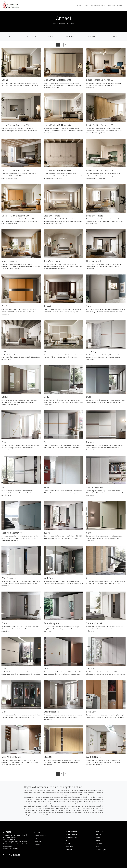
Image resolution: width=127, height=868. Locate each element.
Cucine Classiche (71, 834)
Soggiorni (99, 831)
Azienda (78, 5)
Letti (67, 840)
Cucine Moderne (71, 831)
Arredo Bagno (101, 849)
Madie (98, 846)
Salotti (98, 834)
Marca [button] (12, 36)
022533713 (10, 846)
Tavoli (98, 837)
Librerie (99, 843)
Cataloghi (111, 5)
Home (54, 23)
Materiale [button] (32, 36)
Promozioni (38, 838)
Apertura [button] (91, 36)
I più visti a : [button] (113, 36)
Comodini (68, 849)
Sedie (98, 840)
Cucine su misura (71, 837)
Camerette (69, 846)
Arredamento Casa (98, 5)
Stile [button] (51, 36)
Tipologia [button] (70, 36)
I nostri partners (40, 835)
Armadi (73, 23)
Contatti (121, 5)
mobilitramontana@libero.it (17, 844)
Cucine (86, 5)
